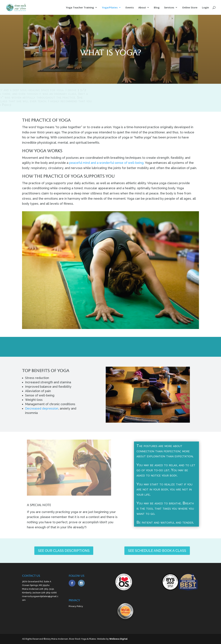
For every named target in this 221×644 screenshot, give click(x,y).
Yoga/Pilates (110, 8)
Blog (157, 8)
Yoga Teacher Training (80, 8)
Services (169, 8)
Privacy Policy (76, 606)
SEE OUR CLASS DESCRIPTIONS (64, 551)
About (142, 8)
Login (205, 8)
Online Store (190, 8)
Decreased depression (42, 408)
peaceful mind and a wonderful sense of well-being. (107, 163)
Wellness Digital (118, 639)
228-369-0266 (49, 593)
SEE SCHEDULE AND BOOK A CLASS (157, 551)
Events (130, 8)
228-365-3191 (47, 589)
